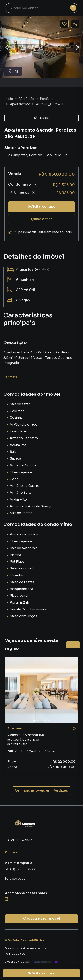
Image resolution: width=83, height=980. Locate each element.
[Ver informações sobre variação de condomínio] (34, 185)
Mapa (41, 118)
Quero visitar (41, 219)
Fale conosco (15, 879)
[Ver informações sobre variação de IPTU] (34, 193)
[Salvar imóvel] (64, 24)
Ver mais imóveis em (41, 791)
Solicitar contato (42, 206)
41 (13, 71)
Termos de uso (15, 954)
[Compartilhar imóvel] (75, 24)
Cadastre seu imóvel (42, 918)
